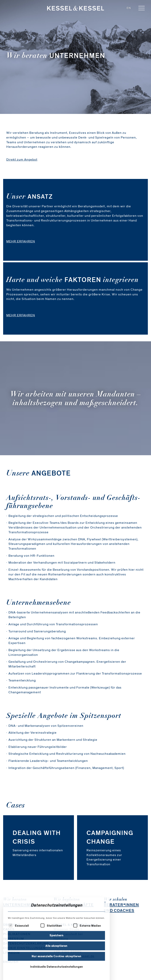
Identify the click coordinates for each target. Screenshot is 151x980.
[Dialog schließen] (105, 927)
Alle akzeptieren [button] (56, 971)
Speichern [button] (57, 960)
